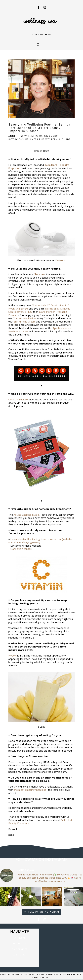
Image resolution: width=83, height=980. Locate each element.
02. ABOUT (20, 943)
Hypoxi (12, 655)
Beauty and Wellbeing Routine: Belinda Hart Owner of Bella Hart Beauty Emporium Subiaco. (39, 128)
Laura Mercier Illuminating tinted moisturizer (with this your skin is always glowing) (40, 541)
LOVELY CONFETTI (41, 977)
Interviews (16, 139)
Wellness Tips (35, 139)
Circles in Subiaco (18, 399)
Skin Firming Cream (25, 322)
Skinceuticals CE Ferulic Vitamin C (51, 305)
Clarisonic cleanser (21, 549)
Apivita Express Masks (27, 515)
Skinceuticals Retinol (25, 318)
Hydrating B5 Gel (18, 309)
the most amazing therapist (30, 790)
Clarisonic (60, 260)
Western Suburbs (58, 139)
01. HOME (20, 938)
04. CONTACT (20, 955)
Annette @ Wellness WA (26, 136)
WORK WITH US (42, 34)
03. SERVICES (20, 949)
